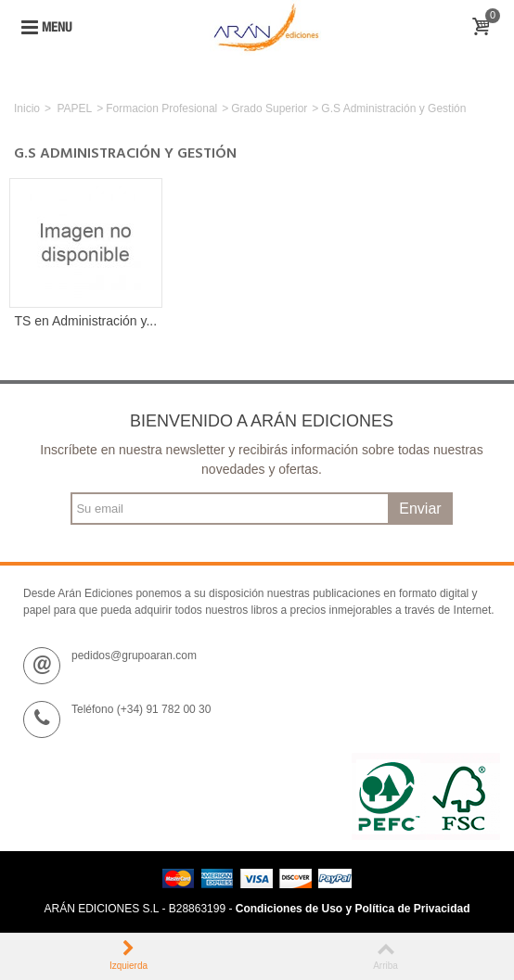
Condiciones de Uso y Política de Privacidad (353, 909)
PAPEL (74, 108)
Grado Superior (269, 108)
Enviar (420, 509)
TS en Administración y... (86, 321)
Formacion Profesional (161, 108)
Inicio (27, 108)
